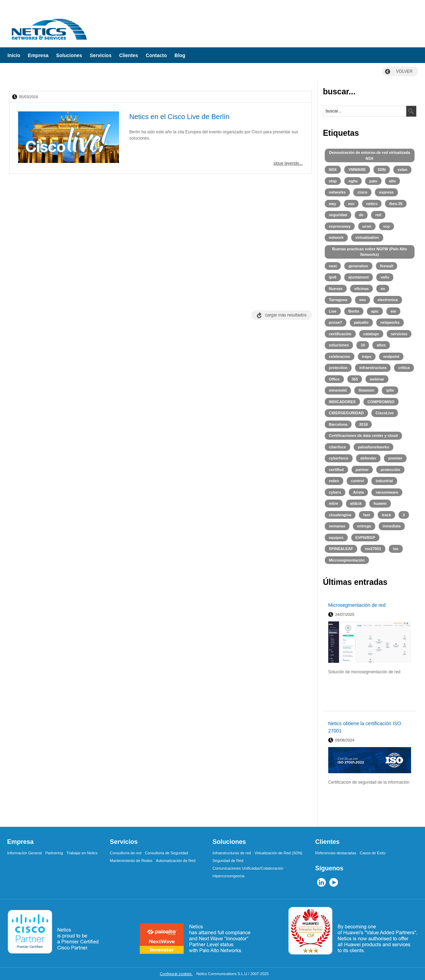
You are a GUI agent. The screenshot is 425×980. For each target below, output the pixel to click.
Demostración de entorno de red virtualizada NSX (369, 155)
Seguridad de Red (228, 861)
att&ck (356, 503)
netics (372, 204)
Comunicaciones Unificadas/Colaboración (248, 868)
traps (367, 356)
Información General (25, 853)
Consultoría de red (126, 853)
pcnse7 (336, 322)
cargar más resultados (286, 315)
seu (363, 300)
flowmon (366, 390)
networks (337, 192)
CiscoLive (385, 413)
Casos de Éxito (373, 853)
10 (363, 345)
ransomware (387, 492)
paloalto (361, 322)
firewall (387, 266)
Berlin (354, 311)
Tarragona (338, 300)
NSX (333, 170)
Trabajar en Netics (82, 853)
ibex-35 (396, 204)
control (357, 481)
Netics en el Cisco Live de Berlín (180, 117)
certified (336, 470)
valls (385, 277)
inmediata (392, 526)
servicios (399, 334)
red (378, 215)
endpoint (391, 356)
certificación (340, 334)
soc (351, 204)
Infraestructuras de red (232, 853)
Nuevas (336, 289)
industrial (384, 481)
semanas (337, 526)
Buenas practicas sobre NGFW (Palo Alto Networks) (369, 252)
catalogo (371, 334)
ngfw (353, 181)
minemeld (338, 390)
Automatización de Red (176, 861)
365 (355, 379)
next (333, 266)
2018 (363, 424)
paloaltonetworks (373, 447)
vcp (387, 226)
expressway (340, 226)
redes (334, 481)
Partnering (54, 853)
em (393, 311)
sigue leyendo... (288, 163)
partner (362, 470)
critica (404, 368)
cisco (362, 192)
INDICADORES (342, 402)
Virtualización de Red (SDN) (278, 853)
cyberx (335, 492)
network (336, 237)
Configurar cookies (176, 974)
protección (390, 470)
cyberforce (339, 458)
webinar (377, 379)
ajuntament (359, 277)
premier (395, 458)
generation (358, 266)
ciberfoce (337, 447)
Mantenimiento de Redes (131, 861)
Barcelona (338, 424)
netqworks (390, 322)
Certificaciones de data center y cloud (363, 436)
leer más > (402, 703)
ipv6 (333, 277)
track (386, 515)
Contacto (156, 55)
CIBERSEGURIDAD (346, 413)
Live (333, 311)
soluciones (339, 345)
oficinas (362, 289)
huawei (380, 503)
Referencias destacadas (336, 853)
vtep (333, 181)
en (383, 289)
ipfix (390, 390)
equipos (336, 538)
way (333, 204)
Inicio (14, 55)
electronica (388, 300)
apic (375, 311)
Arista (358, 492)
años (381, 345)
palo (373, 181)
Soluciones (69, 55)
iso (396, 549)
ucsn (367, 226)
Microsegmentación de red (357, 605)
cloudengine (340, 515)
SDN (382, 170)
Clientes (128, 55)
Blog (180, 55)
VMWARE (357, 170)
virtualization (367, 237)
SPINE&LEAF (341, 549)
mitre (334, 503)
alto (393, 181)
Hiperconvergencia (229, 876)
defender (368, 458)
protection (338, 368)
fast (367, 515)
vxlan (402, 170)
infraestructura (373, 368)
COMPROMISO (381, 402)
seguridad (338, 215)
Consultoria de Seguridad (166, 853)
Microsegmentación (347, 560)
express (386, 192)
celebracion (340, 356)
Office (334, 379)
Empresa (38, 55)
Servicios (101, 55)
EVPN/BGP (365, 538)
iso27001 (373, 549)
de (361, 215)
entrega (364, 526)
